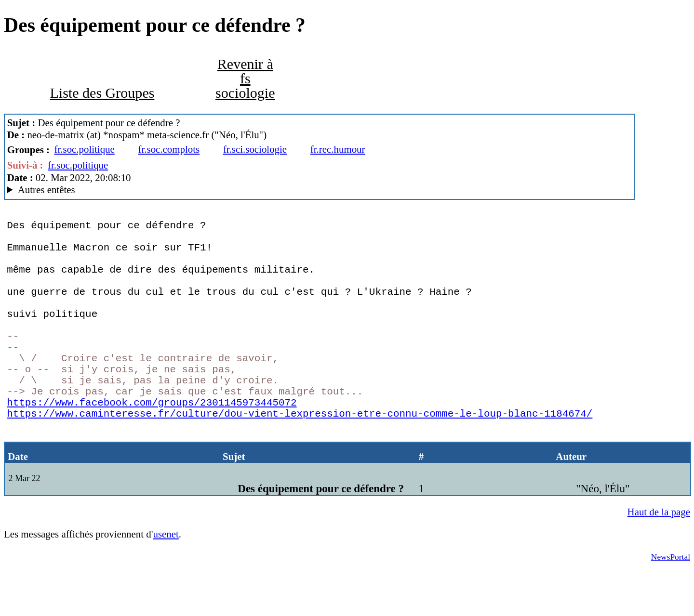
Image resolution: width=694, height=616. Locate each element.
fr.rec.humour (338, 149)
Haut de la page (659, 560)
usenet (166, 582)
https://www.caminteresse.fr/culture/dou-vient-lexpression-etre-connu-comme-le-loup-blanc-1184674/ (300, 456)
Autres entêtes (47, 190)
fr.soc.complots (169, 149)
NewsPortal (671, 605)
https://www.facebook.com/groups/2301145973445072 (152, 443)
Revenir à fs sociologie (245, 79)
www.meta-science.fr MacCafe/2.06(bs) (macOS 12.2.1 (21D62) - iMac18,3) (320, 190)
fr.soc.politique (85, 149)
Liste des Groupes (102, 93)
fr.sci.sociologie (255, 149)
